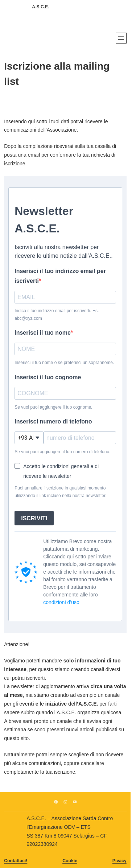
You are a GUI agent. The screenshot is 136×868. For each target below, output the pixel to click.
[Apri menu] (121, 38)
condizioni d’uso (61, 602)
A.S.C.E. (40, 7)
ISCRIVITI (34, 518)
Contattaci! (16, 861)
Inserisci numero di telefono (53, 421)
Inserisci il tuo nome (43, 333)
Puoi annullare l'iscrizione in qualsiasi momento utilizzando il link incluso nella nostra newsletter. (60, 492)
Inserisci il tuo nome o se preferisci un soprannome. (64, 363)
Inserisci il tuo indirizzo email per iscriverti (60, 276)
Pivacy (119, 861)
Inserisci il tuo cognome (48, 377)
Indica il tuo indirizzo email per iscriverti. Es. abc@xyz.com (57, 314)
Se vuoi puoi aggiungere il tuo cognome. (53, 407)
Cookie (70, 861)
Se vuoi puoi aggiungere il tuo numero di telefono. (62, 452)
